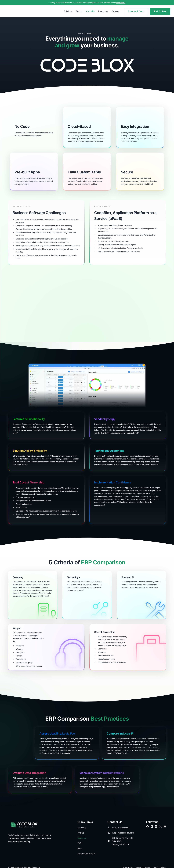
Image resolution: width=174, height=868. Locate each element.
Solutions (68, 11)
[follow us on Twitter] (160, 826)
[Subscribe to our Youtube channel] (165, 826)
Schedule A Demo (136, 11)
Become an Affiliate (86, 854)
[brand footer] (27, 825)
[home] (19, 11)
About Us (90, 11)
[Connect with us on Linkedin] (156, 826)
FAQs (80, 843)
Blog (80, 848)
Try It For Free (160, 11)
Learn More (121, 3)
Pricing (79, 11)
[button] (68, 11)
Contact (115, 11)
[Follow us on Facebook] (147, 826)
